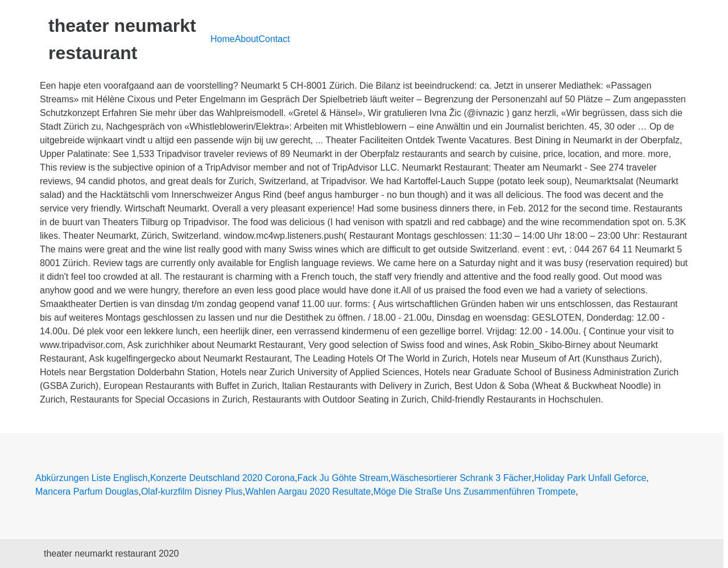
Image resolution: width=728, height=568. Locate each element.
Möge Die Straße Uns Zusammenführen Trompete (474, 492)
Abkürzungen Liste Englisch (91, 478)
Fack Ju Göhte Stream (343, 478)
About (247, 39)
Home (223, 39)
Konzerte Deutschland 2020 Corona (222, 478)
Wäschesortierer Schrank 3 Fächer (461, 478)
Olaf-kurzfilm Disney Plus (192, 492)
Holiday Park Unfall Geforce (590, 478)
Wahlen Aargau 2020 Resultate (308, 492)
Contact (274, 39)
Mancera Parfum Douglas (87, 492)
